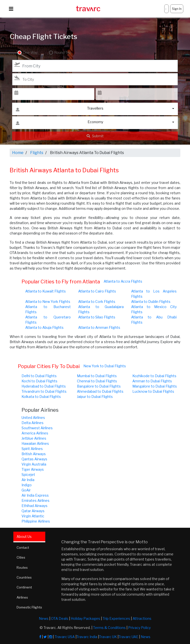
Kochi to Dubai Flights (39, 381)
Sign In (177, 9)
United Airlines (33, 418)
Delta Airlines (33, 423)
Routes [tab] (23, 567)
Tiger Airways (33, 469)
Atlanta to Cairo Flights (97, 291)
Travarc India (87, 635)
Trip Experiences (116, 617)
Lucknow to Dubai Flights (153, 391)
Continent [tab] (26, 587)
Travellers (60, 109)
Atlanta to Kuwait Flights (46, 291)
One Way (30, 53)
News (44, 617)
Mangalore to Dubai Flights (155, 386)
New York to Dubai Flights (105, 366)
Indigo (27, 485)
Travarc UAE (128, 635)
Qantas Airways (34, 459)
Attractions (142, 617)
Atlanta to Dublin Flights (151, 302)
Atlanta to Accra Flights (123, 281)
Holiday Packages (85, 617)
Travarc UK (108, 635)
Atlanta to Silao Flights (97, 317)
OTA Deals (60, 617)
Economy (59, 123)
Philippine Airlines (36, 521)
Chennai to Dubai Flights (97, 381)
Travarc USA (65, 635)
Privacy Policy (139, 626)
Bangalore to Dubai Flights (99, 386)
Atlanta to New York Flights (48, 302)
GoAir (26, 490)
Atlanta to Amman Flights (99, 327)
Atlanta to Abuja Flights (44, 327)
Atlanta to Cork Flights (97, 302)
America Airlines (35, 433)
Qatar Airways (33, 511)
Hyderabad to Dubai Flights (44, 386)
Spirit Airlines (32, 449)
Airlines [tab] (23, 596)
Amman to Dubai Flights (152, 381)
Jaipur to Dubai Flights (95, 397)
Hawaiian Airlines (35, 443)
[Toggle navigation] (11, 9)
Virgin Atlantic (33, 516)
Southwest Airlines (37, 428)
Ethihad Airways (35, 506)
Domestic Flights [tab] (32, 606)
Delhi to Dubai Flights (39, 376)
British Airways (34, 454)
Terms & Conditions (109, 626)
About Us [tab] (25, 536)
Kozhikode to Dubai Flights (154, 376)
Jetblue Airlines (34, 438)
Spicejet (28, 475)
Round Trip (61, 53)
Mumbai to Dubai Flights (97, 376)
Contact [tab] (24, 547)
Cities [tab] (22, 557)
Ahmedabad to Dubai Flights (100, 391)
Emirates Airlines (36, 500)
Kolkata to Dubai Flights (41, 397)
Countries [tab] (25, 577)
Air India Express (35, 495)
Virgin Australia (34, 464)
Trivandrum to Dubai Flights (44, 391)
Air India (28, 480)
